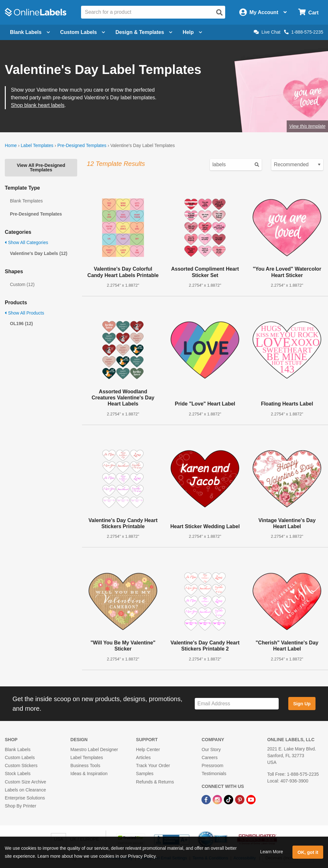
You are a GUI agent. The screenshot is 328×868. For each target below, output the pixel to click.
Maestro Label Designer (94, 749)
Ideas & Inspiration (89, 774)
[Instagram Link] (218, 799)
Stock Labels (18, 774)
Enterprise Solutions (25, 798)
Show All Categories (26, 242)
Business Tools (85, 766)
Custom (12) (22, 284)
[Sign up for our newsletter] (237, 704)
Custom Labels (20, 757)
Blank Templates (26, 201)
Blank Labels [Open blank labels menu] (30, 32)
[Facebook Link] (207, 799)
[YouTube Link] (251, 799)
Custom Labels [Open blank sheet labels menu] (83, 32)
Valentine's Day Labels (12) (39, 253)
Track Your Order (153, 766)
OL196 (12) (21, 323)
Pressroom (212, 766)
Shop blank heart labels (38, 105)
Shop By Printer (20, 806)
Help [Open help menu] (192, 32)
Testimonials (214, 774)
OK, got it (308, 852)
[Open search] (219, 12)
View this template (307, 126)
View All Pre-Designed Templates (41, 168)
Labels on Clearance (25, 790)
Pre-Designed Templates (82, 145)
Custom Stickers (21, 766)
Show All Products (25, 313)
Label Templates (37, 145)
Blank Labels (18, 749)
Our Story (211, 749)
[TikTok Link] (229, 799)
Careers (209, 757)
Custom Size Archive (25, 782)
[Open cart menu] (308, 12)
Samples (145, 774)
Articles (143, 757)
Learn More (272, 852)
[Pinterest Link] (240, 799)
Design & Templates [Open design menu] (144, 32)
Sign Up (302, 704)
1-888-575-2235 (304, 32)
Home (11, 145)
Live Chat (267, 32)
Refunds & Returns (155, 782)
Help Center (148, 749)
